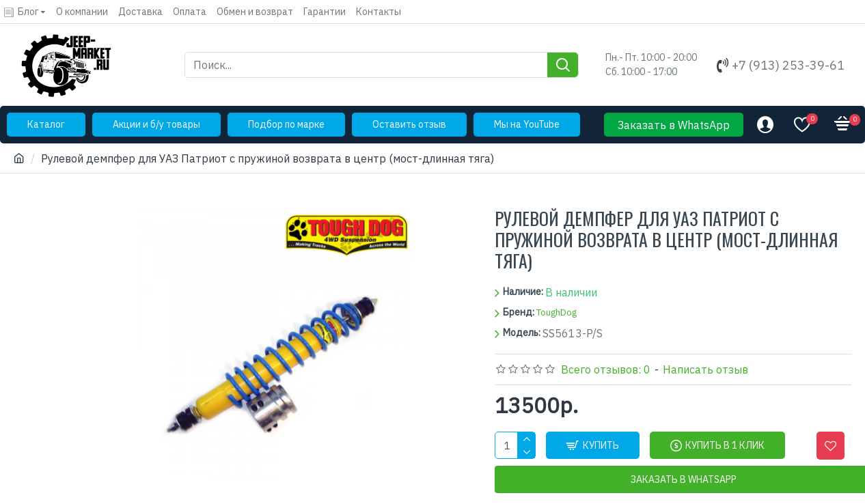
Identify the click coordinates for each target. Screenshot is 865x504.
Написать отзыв (705, 369)
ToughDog (557, 312)
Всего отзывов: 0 (606, 369)
